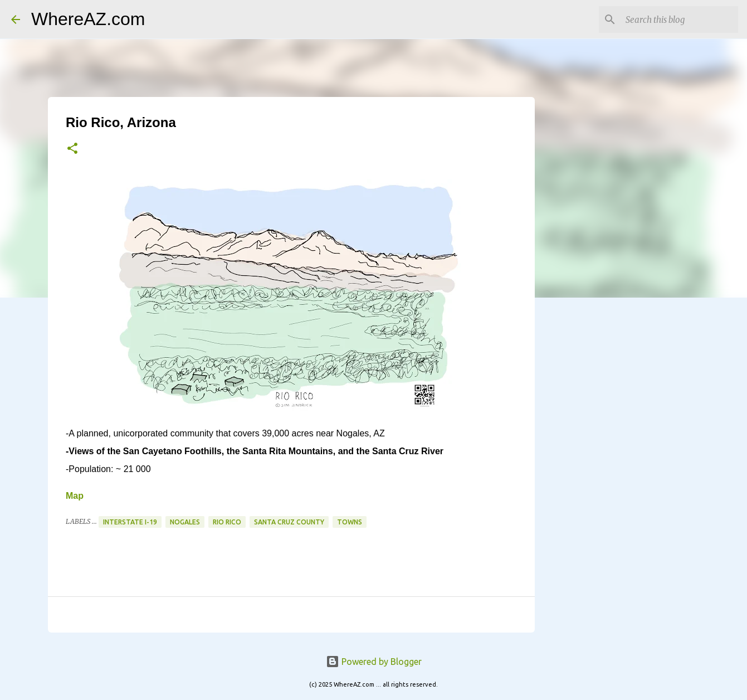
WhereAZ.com (88, 19)
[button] (72, 149)
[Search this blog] (680, 20)
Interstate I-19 (130, 522)
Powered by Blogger (374, 662)
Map (75, 496)
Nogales (185, 522)
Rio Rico (227, 522)
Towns (350, 522)
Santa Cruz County (289, 522)
